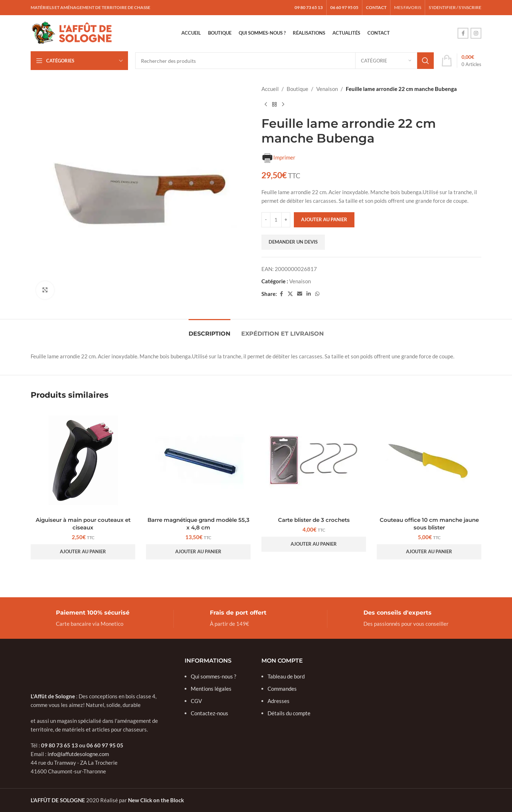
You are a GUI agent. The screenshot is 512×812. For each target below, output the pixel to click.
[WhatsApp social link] (317, 294)
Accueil (270, 89)
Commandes (282, 689)
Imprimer (278, 158)
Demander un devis (293, 242)
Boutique (297, 89)
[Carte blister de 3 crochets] (314, 460)
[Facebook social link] (463, 33)
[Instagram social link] (476, 33)
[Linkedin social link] (309, 294)
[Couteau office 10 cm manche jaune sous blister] (429, 460)
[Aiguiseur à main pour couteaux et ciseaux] (83, 460)
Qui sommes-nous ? (213, 676)
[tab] (209, 330)
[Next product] (283, 105)
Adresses (279, 701)
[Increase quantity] (286, 220)
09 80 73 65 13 (59, 745)
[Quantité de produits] (276, 220)
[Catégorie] (386, 61)
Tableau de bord (286, 676)
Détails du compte (289, 713)
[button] (83, 552)
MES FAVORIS (408, 7)
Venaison (327, 89)
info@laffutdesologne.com (78, 754)
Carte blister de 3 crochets (314, 520)
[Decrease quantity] (266, 220)
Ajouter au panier (324, 219)
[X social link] (290, 294)
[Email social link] (300, 294)
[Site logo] (72, 32)
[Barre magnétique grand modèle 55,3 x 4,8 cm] (198, 460)
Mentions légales (211, 689)
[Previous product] (266, 105)
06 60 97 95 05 (105, 745)
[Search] (284, 61)
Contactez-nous (209, 713)
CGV (196, 701)
